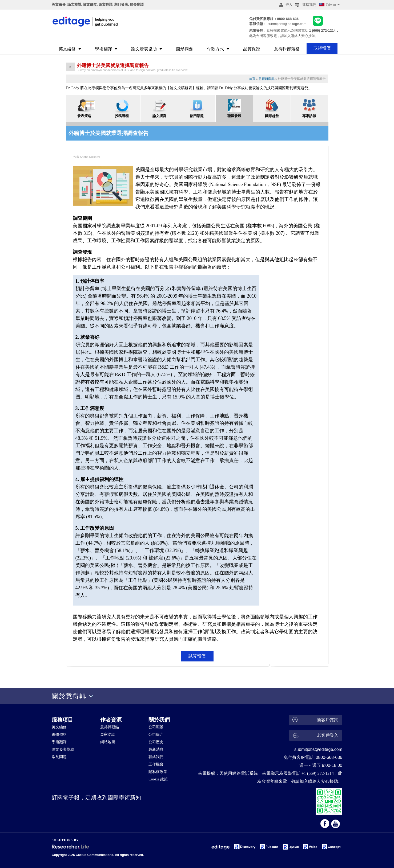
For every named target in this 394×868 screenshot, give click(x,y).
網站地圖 (108, 742)
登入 (285, 5)
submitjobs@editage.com (287, 24)
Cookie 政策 (158, 779)
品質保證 (252, 49)
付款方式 (218, 49)
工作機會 (156, 764)
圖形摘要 (184, 49)
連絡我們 (305, 5)
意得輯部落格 (287, 49)
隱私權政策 (158, 772)
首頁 (252, 79)
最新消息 (156, 749)
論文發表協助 (147, 49)
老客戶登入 (315, 736)
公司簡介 (156, 735)
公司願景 (156, 727)
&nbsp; (171, 817)
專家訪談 (108, 735)
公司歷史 (156, 742)
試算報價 (197, 656)
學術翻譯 (106, 49)
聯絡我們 (156, 757)
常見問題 (59, 757)
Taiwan (329, 5)
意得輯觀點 (267, 79)
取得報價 (322, 48)
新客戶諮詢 (315, 720)
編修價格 (59, 735)
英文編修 (70, 49)
